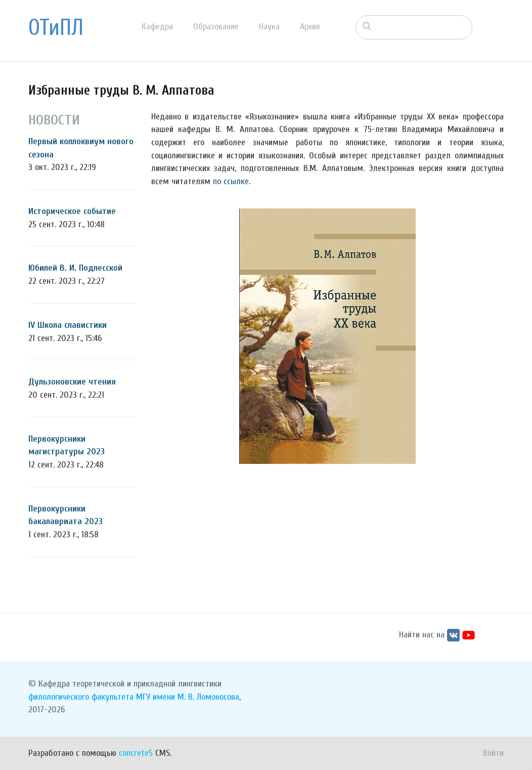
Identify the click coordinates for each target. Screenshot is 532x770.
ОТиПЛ (56, 28)
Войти (493, 753)
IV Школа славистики (68, 325)
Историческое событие (72, 211)
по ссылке (231, 181)
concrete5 (136, 753)
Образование (216, 27)
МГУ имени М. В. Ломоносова (188, 697)
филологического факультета (81, 697)
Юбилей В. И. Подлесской (75, 268)
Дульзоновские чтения (72, 382)
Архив (310, 27)
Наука (269, 27)
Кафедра (157, 27)
